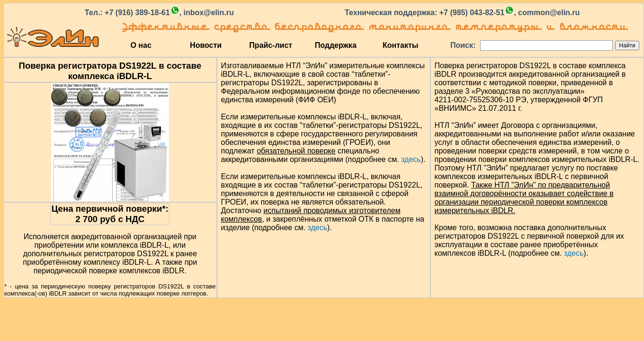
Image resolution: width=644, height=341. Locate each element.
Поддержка (336, 45)
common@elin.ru (549, 13)
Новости (206, 45)
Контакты (400, 45)
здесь (411, 159)
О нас (141, 45)
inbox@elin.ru (208, 13)
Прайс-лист (271, 45)
